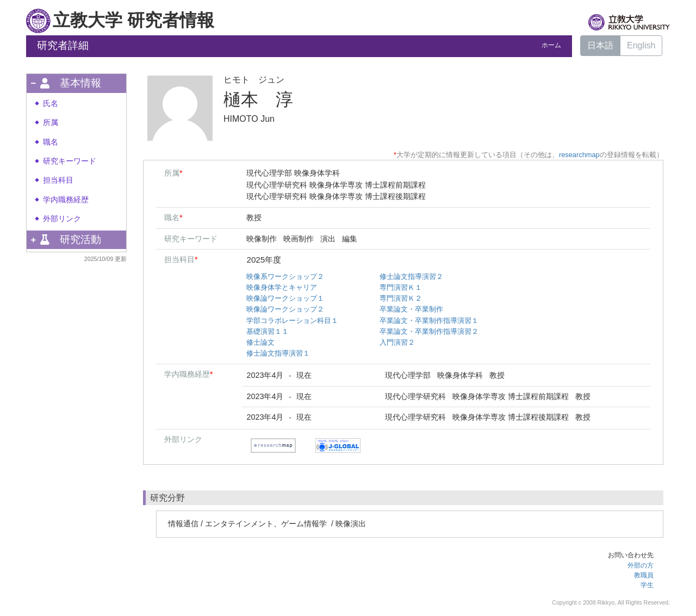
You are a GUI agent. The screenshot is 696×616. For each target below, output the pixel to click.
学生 (647, 585)
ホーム (551, 45)
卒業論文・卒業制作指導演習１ (429, 321)
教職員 (644, 575)
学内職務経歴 (66, 200)
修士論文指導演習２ (411, 276)
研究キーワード (70, 161)
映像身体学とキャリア (282, 287)
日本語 (600, 45)
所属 (51, 123)
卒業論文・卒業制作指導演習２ (429, 331)
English (641, 45)
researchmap (579, 155)
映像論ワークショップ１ (285, 298)
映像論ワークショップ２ (285, 309)
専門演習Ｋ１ (401, 287)
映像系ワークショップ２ (285, 276)
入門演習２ (397, 342)
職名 (51, 142)
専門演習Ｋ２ (401, 298)
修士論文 (260, 342)
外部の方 (641, 565)
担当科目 (58, 180)
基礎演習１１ (268, 331)
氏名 (51, 104)
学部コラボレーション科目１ (292, 321)
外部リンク (62, 219)
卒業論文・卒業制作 (411, 309)
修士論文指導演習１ (278, 353)
